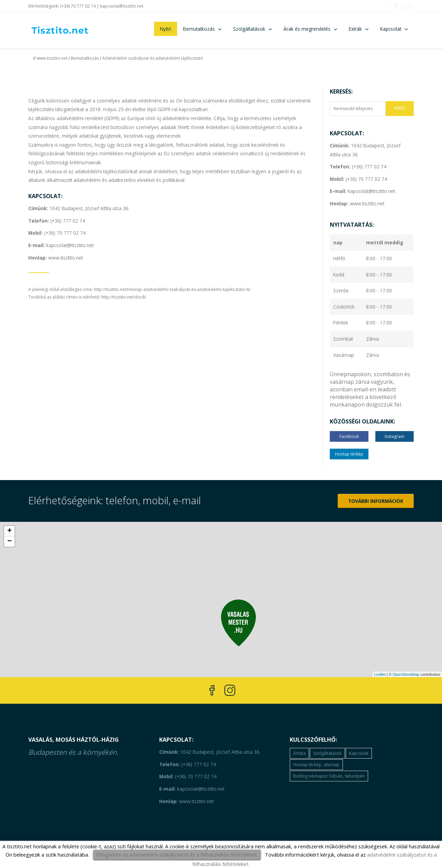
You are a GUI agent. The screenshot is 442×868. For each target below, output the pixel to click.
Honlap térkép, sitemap (316, 765)
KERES (400, 108)
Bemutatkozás (199, 29)
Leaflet (380, 674)
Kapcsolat (391, 29)
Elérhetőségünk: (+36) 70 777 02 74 (62, 6)
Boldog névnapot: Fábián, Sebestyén (329, 776)
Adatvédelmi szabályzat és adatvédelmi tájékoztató (153, 58)
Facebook (349, 436)
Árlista (299, 753)
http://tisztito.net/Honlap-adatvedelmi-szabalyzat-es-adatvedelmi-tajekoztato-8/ (172, 289)
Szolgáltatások (249, 29)
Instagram (395, 436)
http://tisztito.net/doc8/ (124, 297)
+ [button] (9, 531)
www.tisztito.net (52, 58)
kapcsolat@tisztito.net (122, 6)
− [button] (9, 542)
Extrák (355, 29)
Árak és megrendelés (307, 29)
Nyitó (166, 29)
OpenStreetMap (406, 674)
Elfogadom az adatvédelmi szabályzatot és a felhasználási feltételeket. (177, 855)
